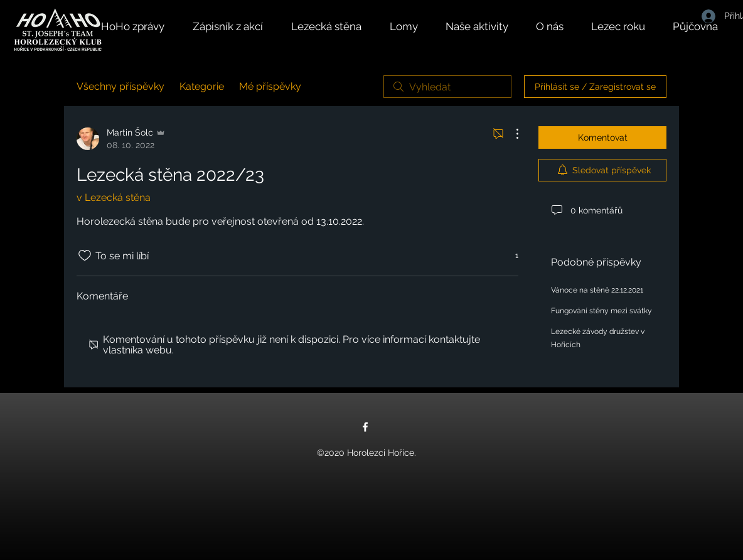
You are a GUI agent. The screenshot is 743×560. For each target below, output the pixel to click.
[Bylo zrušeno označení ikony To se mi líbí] (85, 256)
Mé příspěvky (270, 86)
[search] (447, 87)
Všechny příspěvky (120, 86)
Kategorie (202, 86)
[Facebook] (365, 427)
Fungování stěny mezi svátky (601, 311)
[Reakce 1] (510, 256)
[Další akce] (511, 134)
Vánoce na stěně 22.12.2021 (597, 290)
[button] (484, 26)
